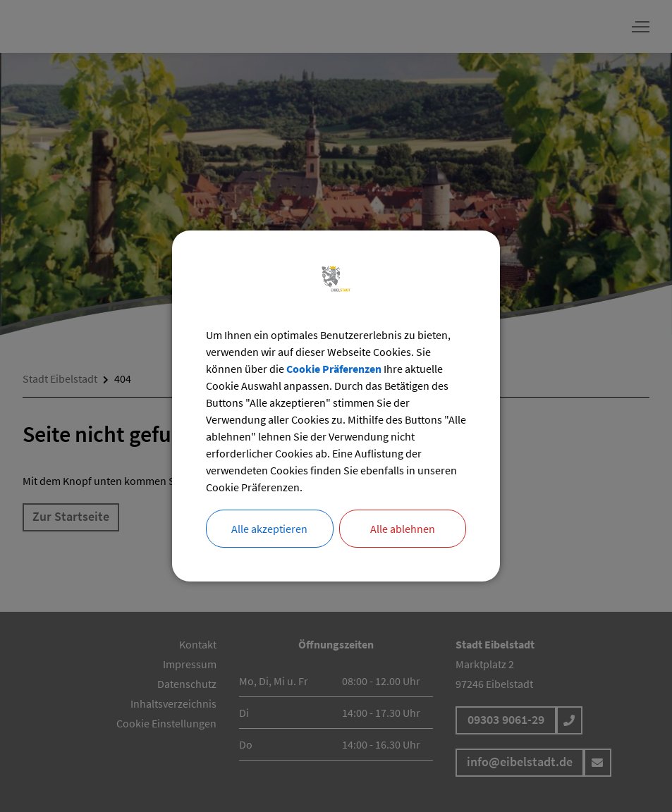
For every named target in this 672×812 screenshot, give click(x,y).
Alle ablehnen (403, 529)
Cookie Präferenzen (334, 369)
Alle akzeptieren (269, 529)
